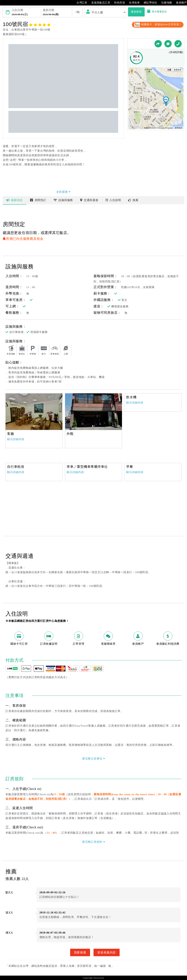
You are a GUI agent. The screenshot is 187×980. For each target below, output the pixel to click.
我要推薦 (80, 952)
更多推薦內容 (107, 952)
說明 (113, 200)
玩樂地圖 (165, 3)
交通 (89, 200)
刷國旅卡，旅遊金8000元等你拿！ (158, 24)
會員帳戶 (180, 3)
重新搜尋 (136, 12)
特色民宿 (118, 3)
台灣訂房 (80, 3)
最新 (15, 200)
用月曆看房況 (157, 12)
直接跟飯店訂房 (99, 3)
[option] (34, 412)
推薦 (133, 200)
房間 (38, 200)
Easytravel (99, 978)
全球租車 (132, 3)
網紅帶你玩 (149, 3)
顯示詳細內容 (16, 439)
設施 (63, 200)
